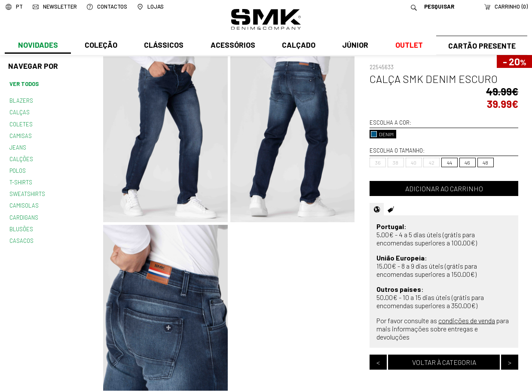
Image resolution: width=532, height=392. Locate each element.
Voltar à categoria (444, 362)
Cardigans (23, 213)
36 (378, 162)
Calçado (297, 46)
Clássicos (163, 46)
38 (396, 162)
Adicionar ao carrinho (444, 188)
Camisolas (24, 202)
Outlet (407, 46)
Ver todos (24, 84)
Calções (21, 156)
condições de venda (467, 320)
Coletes (21, 123)
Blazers (21, 100)
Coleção (101, 46)
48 (485, 162)
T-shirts (21, 179)
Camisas (20, 134)
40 (414, 162)
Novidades (38, 46)
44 (449, 162)
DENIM (382, 134)
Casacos (21, 236)
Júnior (353, 46)
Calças (19, 111)
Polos (18, 168)
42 (432, 162)
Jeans (18, 145)
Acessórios (232, 46)
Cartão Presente (481, 46)
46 (467, 162)
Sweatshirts (27, 190)
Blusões (21, 224)
